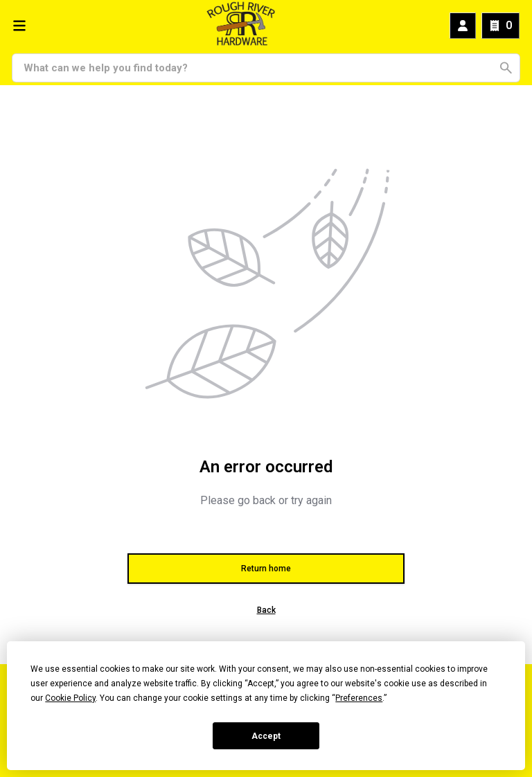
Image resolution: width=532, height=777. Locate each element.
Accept (266, 736)
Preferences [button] (359, 698)
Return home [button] (266, 569)
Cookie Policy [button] (70, 698)
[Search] (258, 68)
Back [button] (266, 610)
